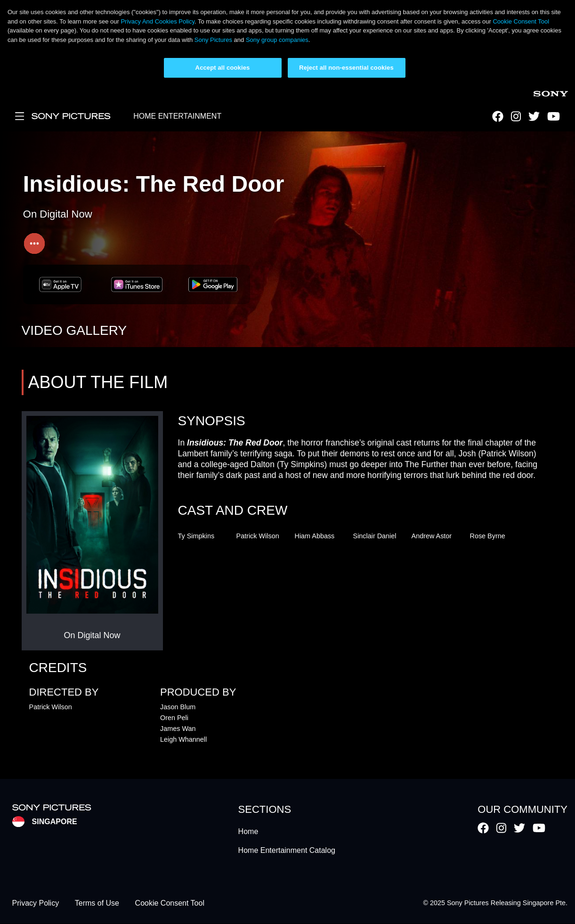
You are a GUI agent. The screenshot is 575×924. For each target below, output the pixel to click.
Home (248, 831)
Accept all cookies (223, 68)
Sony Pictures (213, 40)
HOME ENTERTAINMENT (177, 116)
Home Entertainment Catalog (287, 850)
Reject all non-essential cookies (346, 68)
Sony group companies (277, 40)
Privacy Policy (36, 903)
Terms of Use (97, 903)
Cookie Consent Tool (521, 21)
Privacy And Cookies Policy (158, 21)
